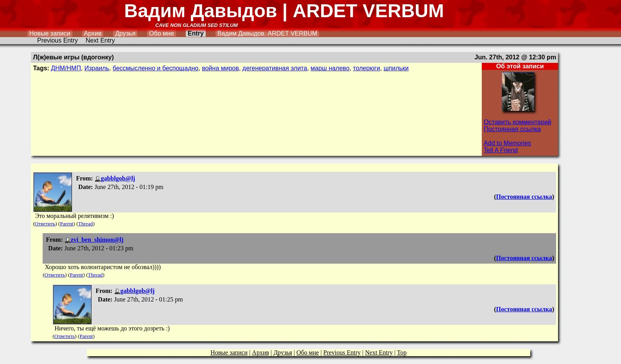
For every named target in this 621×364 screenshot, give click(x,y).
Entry (196, 33)
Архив (93, 33)
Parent (67, 224)
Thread (86, 224)
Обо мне (162, 33)
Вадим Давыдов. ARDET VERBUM (267, 33)
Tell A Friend (501, 150)
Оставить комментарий (518, 122)
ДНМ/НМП (66, 68)
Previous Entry (57, 40)
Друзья (125, 33)
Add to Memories (507, 143)
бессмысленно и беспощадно (156, 68)
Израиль (97, 68)
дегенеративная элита (275, 68)
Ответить (45, 224)
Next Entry (100, 40)
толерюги (366, 68)
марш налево (330, 68)
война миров (220, 68)
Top (402, 352)
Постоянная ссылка (512, 129)
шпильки (396, 68)
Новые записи (50, 33)
